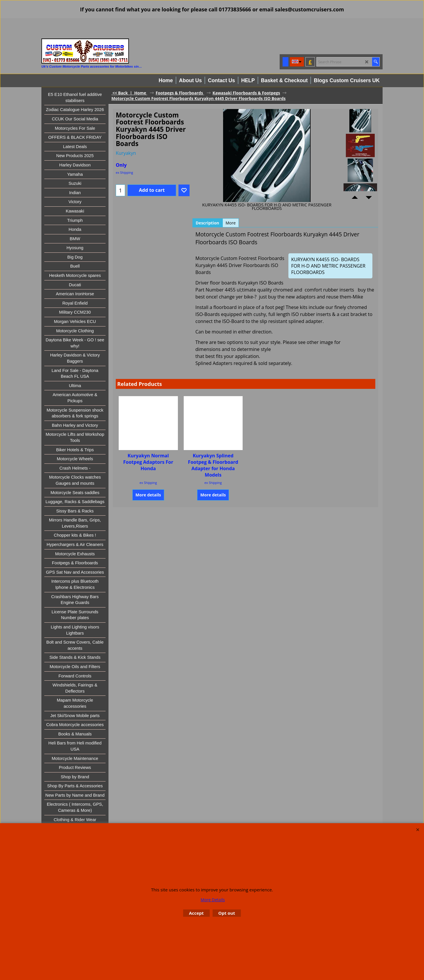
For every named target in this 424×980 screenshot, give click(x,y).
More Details (213, 900)
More (231, 223)
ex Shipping (124, 172)
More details (148, 495)
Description (207, 223)
